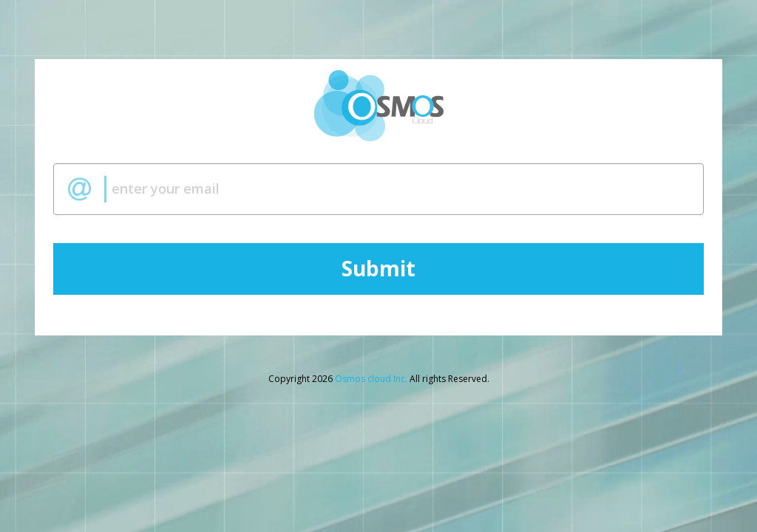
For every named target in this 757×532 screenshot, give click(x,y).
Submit (378, 269)
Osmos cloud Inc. (371, 379)
